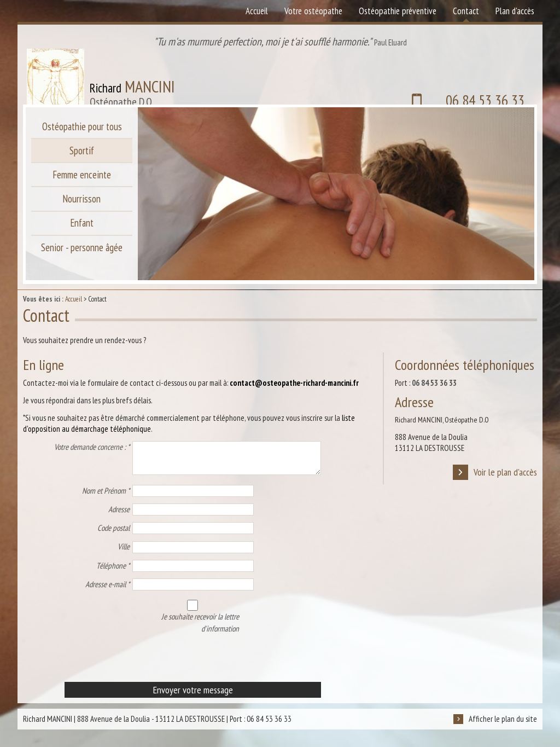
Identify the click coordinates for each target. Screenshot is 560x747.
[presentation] (106, 667)
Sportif (82, 154)
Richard (130, 79)
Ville (124, 553)
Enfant (82, 233)
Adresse (119, 516)
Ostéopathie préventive (398, 11)
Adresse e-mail (107, 591)
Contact (466, 11)
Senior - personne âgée (82, 259)
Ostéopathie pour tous (82, 128)
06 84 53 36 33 (453, 79)
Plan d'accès (515, 11)
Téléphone (113, 572)
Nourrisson (82, 206)
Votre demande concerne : (92, 447)
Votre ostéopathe (313, 11)
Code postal (113, 534)
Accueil (74, 299)
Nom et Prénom (106, 497)
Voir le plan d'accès (494, 473)
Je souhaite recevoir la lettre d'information (187, 612)
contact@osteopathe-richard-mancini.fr (294, 383)
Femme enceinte (82, 180)
